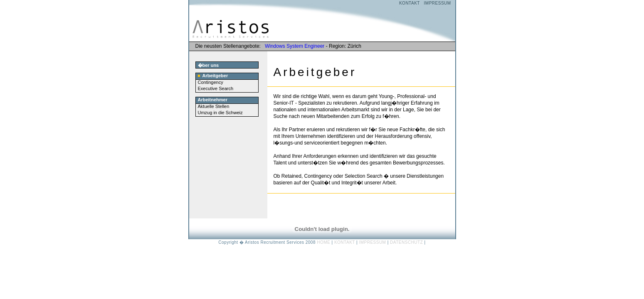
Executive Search (216, 88)
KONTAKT (410, 3)
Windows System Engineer (295, 46)
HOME (323, 242)
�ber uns (208, 65)
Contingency (211, 82)
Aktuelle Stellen (214, 106)
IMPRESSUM (438, 3)
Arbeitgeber (213, 76)
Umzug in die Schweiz (220, 113)
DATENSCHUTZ (406, 242)
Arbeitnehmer (213, 100)
